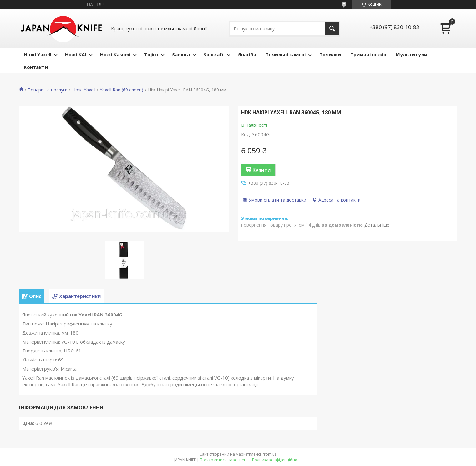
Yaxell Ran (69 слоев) (122, 90)
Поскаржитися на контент (224, 460)
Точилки (330, 54)
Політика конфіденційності (277, 460)
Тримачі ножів (368, 54)
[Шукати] (332, 29)
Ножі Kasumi (115, 54)
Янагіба (247, 54)
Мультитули (411, 54)
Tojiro (151, 54)
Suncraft (214, 54)
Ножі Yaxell (38, 54)
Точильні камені (286, 54)
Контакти (36, 67)
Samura (181, 54)
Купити (261, 170)
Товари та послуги (48, 90)
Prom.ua (269, 454)
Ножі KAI (76, 54)
